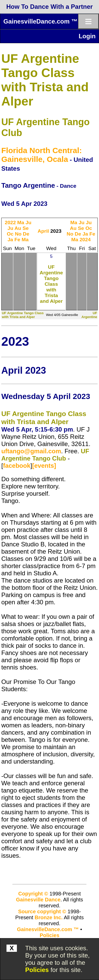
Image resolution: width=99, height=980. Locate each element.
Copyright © (33, 894)
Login (87, 36)
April (43, 231)
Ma (21, 223)
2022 (10, 223)
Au (18, 228)
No (18, 234)
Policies (37, 970)
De (26, 234)
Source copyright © (42, 911)
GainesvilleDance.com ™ (40, 21)
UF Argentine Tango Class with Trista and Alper (51, 284)
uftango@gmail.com (31, 451)
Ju (28, 223)
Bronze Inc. (49, 917)
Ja (10, 240)
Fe (17, 240)
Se (26, 228)
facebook (17, 466)
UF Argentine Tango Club (45, 455)
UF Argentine (89, 315)
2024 (85, 240)
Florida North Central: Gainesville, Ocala (42, 155)
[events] (44, 466)
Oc (10, 234)
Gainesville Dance (38, 900)
